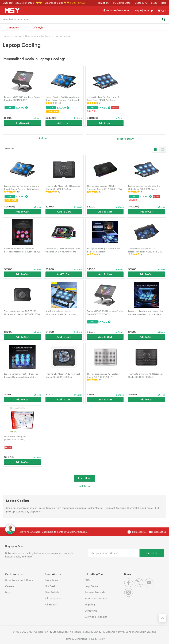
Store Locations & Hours (19, 580)
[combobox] (84, 19)
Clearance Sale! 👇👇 (57, 3)
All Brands (51, 604)
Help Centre (91, 586)
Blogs (154, 3)
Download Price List (96, 617)
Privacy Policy (97, 639)
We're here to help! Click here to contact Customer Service (53, 532)
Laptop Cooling (62, 36)
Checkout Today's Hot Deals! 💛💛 (23, 3)
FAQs (87, 580)
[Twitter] (140, 586)
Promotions (103, 3)
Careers (10, 586)
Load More (84, 478)
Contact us (160, 532)
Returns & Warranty (96, 598)
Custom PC (141, 3)
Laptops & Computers (25, 36)
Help (164, 3)
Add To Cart (22, 212)
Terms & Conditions (76, 639)
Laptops (46, 36)
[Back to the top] (163, 618)
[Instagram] (129, 596)
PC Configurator (122, 3)
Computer (13, 27)
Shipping (90, 604)
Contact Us (91, 611)
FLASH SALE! (77, 3)
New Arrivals (52, 592)
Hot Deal (50, 586)
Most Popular (126, 139)
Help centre (139, 532)
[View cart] (159, 10)
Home (6, 36)
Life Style (38, 27)
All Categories (53, 598)
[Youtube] (150, 586)
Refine (43, 138)
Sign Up (148, 10)
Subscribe (152, 553)
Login (138, 10)
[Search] (164, 20)
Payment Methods (95, 592)
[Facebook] (129, 586)
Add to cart (22, 123)
